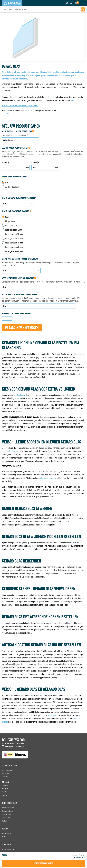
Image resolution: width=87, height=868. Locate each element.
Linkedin (4, 795)
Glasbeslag (5, 821)
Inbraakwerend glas (8, 808)
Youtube (4, 792)
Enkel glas (5, 777)
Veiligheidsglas (6, 814)
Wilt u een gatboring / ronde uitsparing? (20, 259)
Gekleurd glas (6, 818)
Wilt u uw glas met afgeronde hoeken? (19, 198)
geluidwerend (53, 715)
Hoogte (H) (35, 162)
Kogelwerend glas (7, 811)
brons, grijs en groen (10, 451)
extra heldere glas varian (49, 478)
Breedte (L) (6, 162)
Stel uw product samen (43, 863)
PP (75, 518)
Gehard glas (5, 773)
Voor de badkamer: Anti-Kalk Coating (18, 278)
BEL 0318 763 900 (13, 740)
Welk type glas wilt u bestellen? (17, 131)
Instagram (5, 788)
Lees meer (6, 113)
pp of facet (49, 97)
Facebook (5, 785)
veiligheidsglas (19, 395)
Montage (4, 837)
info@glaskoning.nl (15, 746)
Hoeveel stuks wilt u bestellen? (16, 313)
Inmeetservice (6, 833)
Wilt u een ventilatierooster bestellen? (20, 295)
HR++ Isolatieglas (7, 770)
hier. (72, 100)
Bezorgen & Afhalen (8, 849)
